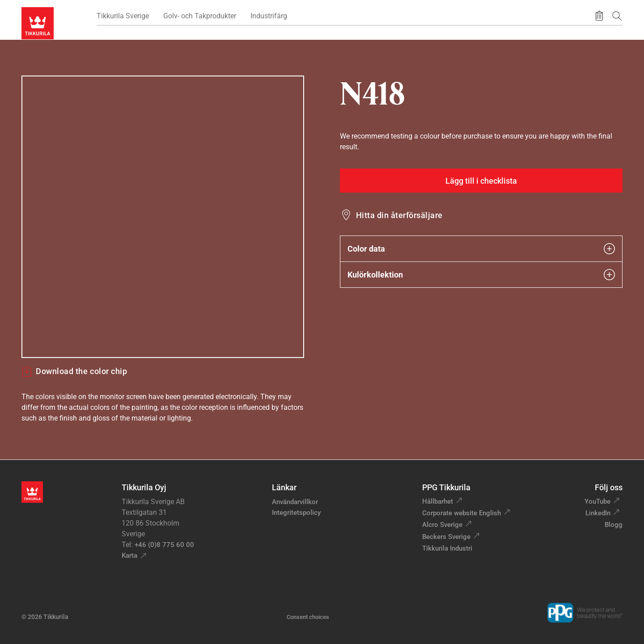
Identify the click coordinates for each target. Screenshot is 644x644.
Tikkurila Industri (447, 548)
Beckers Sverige (446, 537)
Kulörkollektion (481, 275)
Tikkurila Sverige (123, 16)
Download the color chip (74, 371)
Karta (129, 556)
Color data (481, 249)
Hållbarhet (438, 501)
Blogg (614, 525)
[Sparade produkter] (599, 16)
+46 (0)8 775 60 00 (164, 545)
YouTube (597, 501)
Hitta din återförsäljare (399, 215)
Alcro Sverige (442, 525)
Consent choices (308, 617)
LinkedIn (598, 513)
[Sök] (617, 16)
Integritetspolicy (296, 513)
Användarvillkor (295, 502)
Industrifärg (269, 16)
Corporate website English (462, 513)
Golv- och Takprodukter (200, 16)
